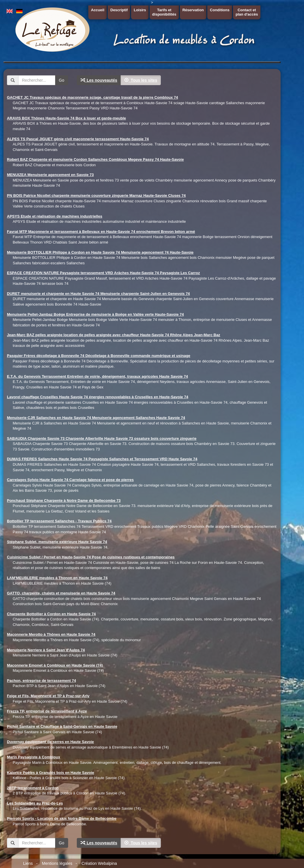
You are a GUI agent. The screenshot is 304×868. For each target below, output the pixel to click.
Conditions (220, 10)
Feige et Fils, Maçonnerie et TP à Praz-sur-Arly (48, 696)
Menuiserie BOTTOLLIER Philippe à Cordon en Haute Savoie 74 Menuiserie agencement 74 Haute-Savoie (100, 252)
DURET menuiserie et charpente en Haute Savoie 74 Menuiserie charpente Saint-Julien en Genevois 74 (98, 294)
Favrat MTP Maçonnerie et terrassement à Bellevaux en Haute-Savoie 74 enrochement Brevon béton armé (101, 232)
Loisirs (140, 10)
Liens (28, 863)
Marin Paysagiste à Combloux (33, 757)
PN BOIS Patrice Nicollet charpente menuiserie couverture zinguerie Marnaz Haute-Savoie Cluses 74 (96, 196)
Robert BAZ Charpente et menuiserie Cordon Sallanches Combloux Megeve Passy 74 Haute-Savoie (95, 159)
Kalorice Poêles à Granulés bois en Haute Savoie (51, 773)
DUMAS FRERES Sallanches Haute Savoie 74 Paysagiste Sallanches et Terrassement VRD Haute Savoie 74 (102, 459)
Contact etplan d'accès (247, 12)
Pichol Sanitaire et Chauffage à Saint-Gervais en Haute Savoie (62, 726)
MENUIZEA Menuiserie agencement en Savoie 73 (50, 175)
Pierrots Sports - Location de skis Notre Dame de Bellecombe (62, 819)
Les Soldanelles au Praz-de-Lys (35, 803)
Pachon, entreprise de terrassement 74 (41, 681)
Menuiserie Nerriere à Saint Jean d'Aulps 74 (46, 650)
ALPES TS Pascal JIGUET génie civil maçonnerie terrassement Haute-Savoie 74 (78, 139)
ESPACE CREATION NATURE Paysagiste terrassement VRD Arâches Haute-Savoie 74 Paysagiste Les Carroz (103, 273)
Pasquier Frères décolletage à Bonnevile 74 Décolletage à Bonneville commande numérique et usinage (99, 356)
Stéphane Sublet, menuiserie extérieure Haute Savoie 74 (57, 542)
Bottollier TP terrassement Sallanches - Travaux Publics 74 (59, 521)
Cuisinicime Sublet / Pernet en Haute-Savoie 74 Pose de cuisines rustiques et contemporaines (91, 557)
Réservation (193, 10)
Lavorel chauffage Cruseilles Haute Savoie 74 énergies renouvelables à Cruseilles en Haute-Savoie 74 (98, 397)
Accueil (98, 10)
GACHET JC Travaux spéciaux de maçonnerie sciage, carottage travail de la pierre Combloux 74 (92, 97)
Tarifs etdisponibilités (164, 12)
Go (62, 80)
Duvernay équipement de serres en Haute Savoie (50, 742)
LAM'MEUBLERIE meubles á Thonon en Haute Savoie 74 (57, 578)
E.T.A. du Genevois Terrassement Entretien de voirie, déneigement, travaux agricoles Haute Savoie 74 (97, 376)
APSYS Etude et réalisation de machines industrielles (55, 216)
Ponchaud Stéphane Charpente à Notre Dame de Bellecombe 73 (64, 501)
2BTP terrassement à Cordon (33, 788)
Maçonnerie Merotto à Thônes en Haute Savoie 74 (51, 634)
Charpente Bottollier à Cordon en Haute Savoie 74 (51, 614)
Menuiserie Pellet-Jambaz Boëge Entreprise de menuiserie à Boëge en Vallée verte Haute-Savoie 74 (95, 314)
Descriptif (119, 10)
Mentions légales (57, 863)
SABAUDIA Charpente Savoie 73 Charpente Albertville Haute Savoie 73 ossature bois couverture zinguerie (102, 438)
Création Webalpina (99, 863)
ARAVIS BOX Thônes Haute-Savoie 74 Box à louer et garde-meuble (66, 118)
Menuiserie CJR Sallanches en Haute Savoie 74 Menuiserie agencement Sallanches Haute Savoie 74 (96, 418)
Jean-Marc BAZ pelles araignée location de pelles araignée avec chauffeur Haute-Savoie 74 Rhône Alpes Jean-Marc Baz (114, 335)
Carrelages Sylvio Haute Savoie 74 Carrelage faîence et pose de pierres (70, 480)
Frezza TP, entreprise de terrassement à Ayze (47, 711)
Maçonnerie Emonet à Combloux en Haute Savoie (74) (55, 665)
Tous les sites (141, 80)
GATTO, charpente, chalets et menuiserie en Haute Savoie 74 (61, 593)
